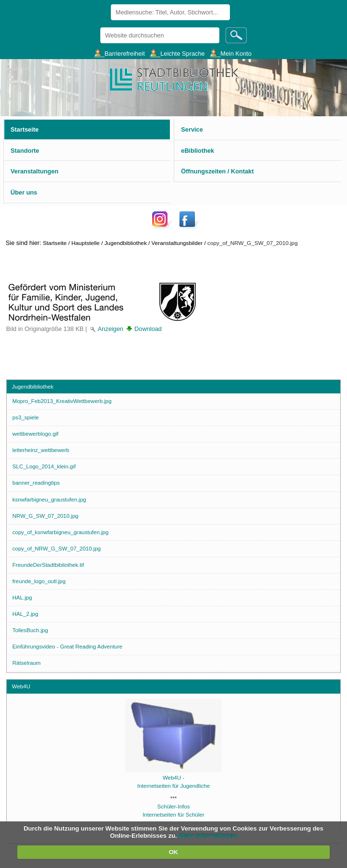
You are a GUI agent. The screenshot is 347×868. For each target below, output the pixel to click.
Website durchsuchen (100, 27)
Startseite (55, 243)
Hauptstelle (86, 243)
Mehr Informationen (208, 836)
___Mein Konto (231, 53)
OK (174, 852)
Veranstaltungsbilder (177, 243)
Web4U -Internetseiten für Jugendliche (174, 778)
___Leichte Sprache (178, 53)
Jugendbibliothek (125, 243)
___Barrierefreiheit (119, 53)
